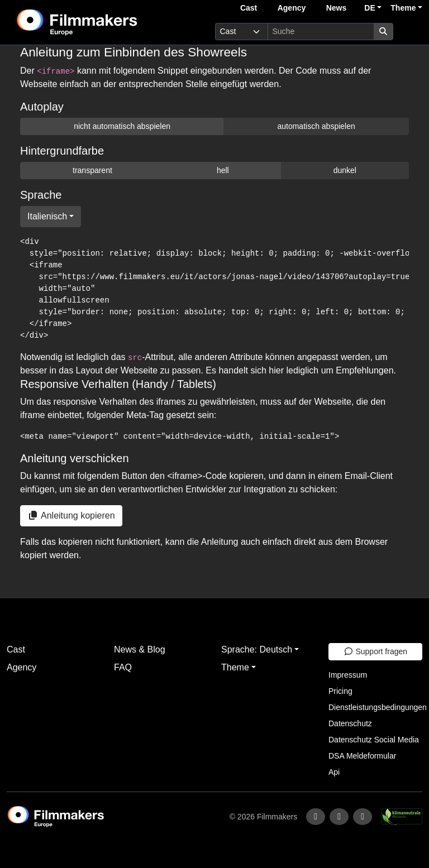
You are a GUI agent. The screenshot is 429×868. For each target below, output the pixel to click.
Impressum (348, 675)
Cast (249, 8)
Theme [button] (403, 8)
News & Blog (140, 649)
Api (334, 772)
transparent (92, 170)
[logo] (104, 22)
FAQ (123, 667)
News (337, 8)
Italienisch (47, 216)
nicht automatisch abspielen (122, 126)
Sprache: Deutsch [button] (257, 649)
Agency (292, 8)
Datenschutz (350, 723)
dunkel (345, 170)
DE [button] (370, 8)
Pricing (340, 691)
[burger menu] (410, 32)
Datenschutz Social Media (374, 740)
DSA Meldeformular (362, 756)
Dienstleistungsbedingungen (378, 707)
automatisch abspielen (316, 126)
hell (223, 170)
